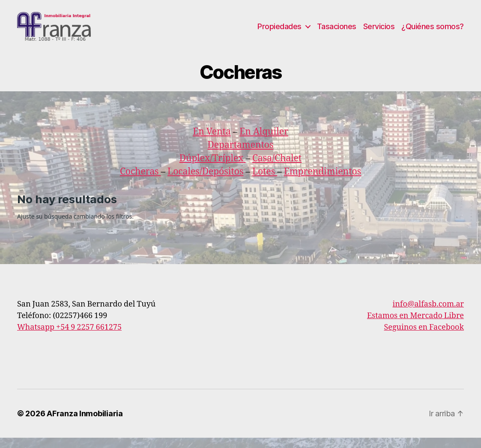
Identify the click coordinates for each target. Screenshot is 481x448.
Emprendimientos (323, 182)
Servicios (379, 31)
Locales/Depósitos (205, 182)
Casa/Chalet (277, 168)
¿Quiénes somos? (433, 31)
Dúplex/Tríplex (212, 168)
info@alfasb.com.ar (429, 314)
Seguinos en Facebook (424, 338)
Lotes (265, 182)
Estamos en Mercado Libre (415, 326)
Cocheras (140, 182)
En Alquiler (264, 142)
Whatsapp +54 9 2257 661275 (69, 338)
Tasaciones (337, 31)
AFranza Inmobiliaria (85, 424)
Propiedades (279, 31)
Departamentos (241, 155)
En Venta (212, 142)
